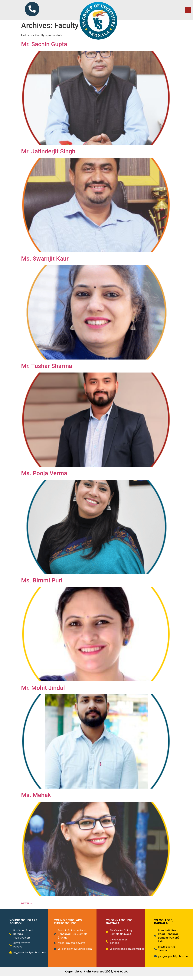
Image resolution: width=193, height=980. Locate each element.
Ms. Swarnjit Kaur (45, 263)
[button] (188, 12)
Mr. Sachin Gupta (44, 48)
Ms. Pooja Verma (44, 477)
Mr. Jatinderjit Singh (48, 156)
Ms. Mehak (36, 799)
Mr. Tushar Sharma (47, 370)
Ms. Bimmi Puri (42, 585)
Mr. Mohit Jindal (43, 692)
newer (27, 908)
